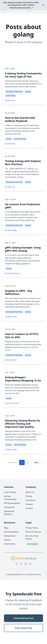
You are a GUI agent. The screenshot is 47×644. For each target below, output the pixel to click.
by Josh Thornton (12, 403)
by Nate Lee (10, 100)
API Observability (12, 503)
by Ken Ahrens (11, 360)
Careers (29, 504)
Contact (29, 508)
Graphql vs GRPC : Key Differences (19, 292)
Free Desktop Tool (23, 618)
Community (10, 544)
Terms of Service (33, 532)
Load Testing (11, 96)
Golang (28, 92)
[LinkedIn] (26, 564)
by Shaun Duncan (12, 273)
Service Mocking (20, 139)
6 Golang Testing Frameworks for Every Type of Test (23, 75)
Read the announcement (21, 7)
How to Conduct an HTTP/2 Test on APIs (22, 336)
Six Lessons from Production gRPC (23, 206)
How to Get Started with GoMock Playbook (20, 119)
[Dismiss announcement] (43, 5)
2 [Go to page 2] (28, 462)
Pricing (29, 496)
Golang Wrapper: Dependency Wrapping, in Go (23, 379)
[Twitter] (21, 564)
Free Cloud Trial (24, 628)
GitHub (7, 540)
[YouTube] (30, 564)
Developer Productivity (14, 92)
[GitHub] (17, 564)
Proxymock (9, 507)
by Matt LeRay (11, 230)
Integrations (10, 536)
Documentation (11, 532)
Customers (31, 500)
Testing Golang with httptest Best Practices (23, 163)
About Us (30, 492)
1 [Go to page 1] (22, 462)
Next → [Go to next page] (38, 462)
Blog (6, 528)
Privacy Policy (32, 528)
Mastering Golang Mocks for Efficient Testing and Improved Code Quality (23, 424)
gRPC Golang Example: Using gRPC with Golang (23, 249)
